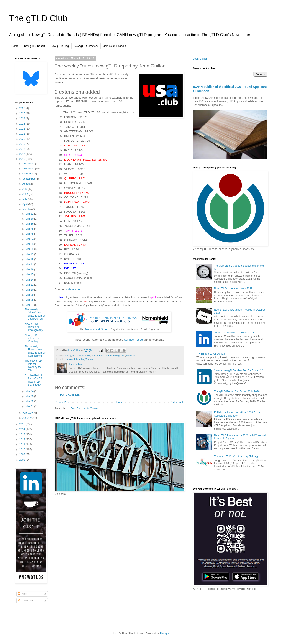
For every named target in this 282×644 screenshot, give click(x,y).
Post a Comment (70, 395)
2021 (23, 134)
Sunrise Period (134, 340)
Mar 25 (30, 234)
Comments (25, 601)
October (27, 174)
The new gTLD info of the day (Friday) (236, 457)
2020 (23, 139)
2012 (23, 439)
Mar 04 (30, 391)
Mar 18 (30, 259)
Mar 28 (30, 229)
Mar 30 (30, 219)
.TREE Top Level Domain (211, 354)
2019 (23, 144)
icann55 (86, 356)
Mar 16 (30, 269)
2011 (23, 444)
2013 (23, 434)
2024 (23, 118)
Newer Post (62, 402)
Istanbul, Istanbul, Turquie (80, 359)
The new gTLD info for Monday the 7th (33, 366)
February (28, 413)
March (26, 209)
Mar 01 (30, 406)
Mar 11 (30, 285)
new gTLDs (119, 356)
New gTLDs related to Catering (32, 338)
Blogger (165, 634)
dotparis (77, 356)
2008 (23, 460)
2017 (23, 154)
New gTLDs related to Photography (34, 327)
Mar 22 (30, 249)
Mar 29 (30, 224)
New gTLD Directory (86, 46)
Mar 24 (30, 239)
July (25, 189)
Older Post (177, 402)
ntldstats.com (74, 289)
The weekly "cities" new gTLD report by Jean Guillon (35, 314)
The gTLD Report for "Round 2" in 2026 (237, 391)
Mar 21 (30, 254)
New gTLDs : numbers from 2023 (233, 289)
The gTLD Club (38, 18)
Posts (22, 594)
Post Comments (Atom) (84, 409)
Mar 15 (30, 274)
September (29, 179)
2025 (23, 113)
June (25, 194)
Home (15, 46)
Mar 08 (30, 300)
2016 (23, 159)
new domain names (102, 356)
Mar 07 (30, 305)
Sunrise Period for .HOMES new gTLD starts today (33, 380)
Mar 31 (30, 214)
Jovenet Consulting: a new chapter (234, 333)
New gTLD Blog (60, 46)
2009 (23, 455)
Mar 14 (30, 280)
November (29, 169)
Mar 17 (30, 264)
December (29, 164)
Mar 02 (30, 401)
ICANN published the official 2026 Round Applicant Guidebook (238, 414)
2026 (23, 108)
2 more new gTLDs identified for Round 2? (239, 370)
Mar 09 (30, 295)
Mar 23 (30, 244)
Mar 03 (30, 396)
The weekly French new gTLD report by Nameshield (35, 351)
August (27, 184)
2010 (23, 450)
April (25, 204)
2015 (23, 424)
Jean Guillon (200, 59)
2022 (23, 129)
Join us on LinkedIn (115, 46)
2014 (23, 429)
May (25, 199)
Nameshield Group (97, 329)
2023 (23, 124)
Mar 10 (30, 290)
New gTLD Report (34, 46)
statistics (131, 356)
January (27, 418)
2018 (23, 149)
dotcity (68, 356)
